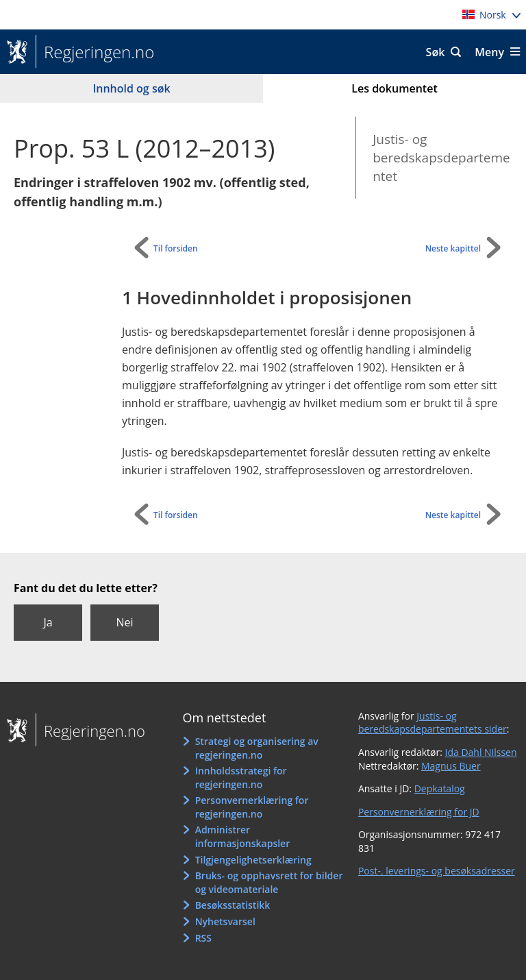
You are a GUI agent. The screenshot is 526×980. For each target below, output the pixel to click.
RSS (203, 938)
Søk (436, 52)
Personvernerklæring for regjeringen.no (252, 807)
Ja (48, 622)
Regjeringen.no (95, 52)
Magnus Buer (451, 766)
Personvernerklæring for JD (419, 812)
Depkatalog (440, 788)
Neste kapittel (453, 248)
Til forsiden (176, 248)
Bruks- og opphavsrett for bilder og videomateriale (269, 882)
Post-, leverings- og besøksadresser (437, 871)
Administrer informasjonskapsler (243, 836)
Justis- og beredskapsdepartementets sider (433, 723)
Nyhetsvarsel (225, 921)
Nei (124, 622)
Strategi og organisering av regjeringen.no (257, 748)
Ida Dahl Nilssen (481, 752)
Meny (489, 52)
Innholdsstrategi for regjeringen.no (241, 777)
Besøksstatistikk (233, 905)
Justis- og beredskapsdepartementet (441, 157)
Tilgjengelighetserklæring (253, 860)
